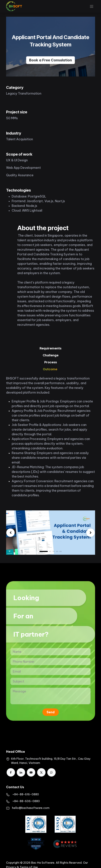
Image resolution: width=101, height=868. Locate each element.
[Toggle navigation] (92, 6)
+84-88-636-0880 (26, 801)
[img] (11, 533)
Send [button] (51, 712)
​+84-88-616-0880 (26, 794)
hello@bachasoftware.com (31, 808)
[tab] (51, 349)
